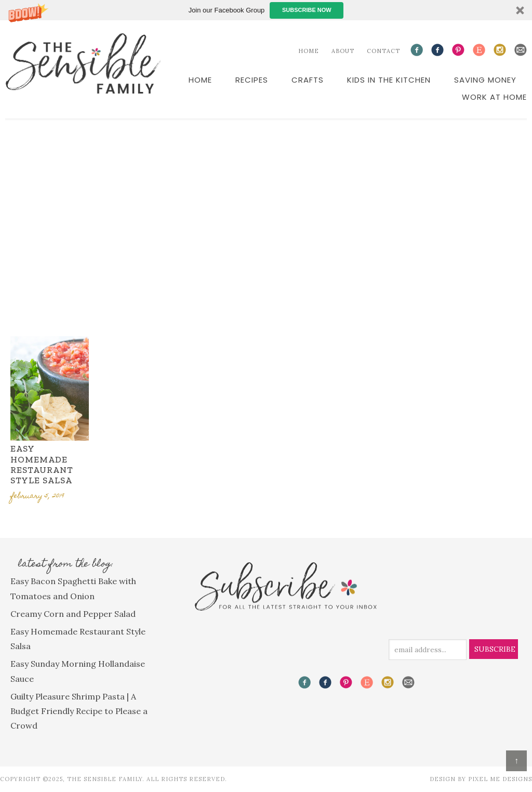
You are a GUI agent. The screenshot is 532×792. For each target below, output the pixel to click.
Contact (383, 51)
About (343, 51)
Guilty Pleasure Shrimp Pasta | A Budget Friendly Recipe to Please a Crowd (79, 711)
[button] (266, 10)
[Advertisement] (266, 223)
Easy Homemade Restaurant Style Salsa (42, 464)
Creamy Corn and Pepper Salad (73, 614)
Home (309, 51)
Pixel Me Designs (500, 779)
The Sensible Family (83, 63)
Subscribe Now (307, 10)
